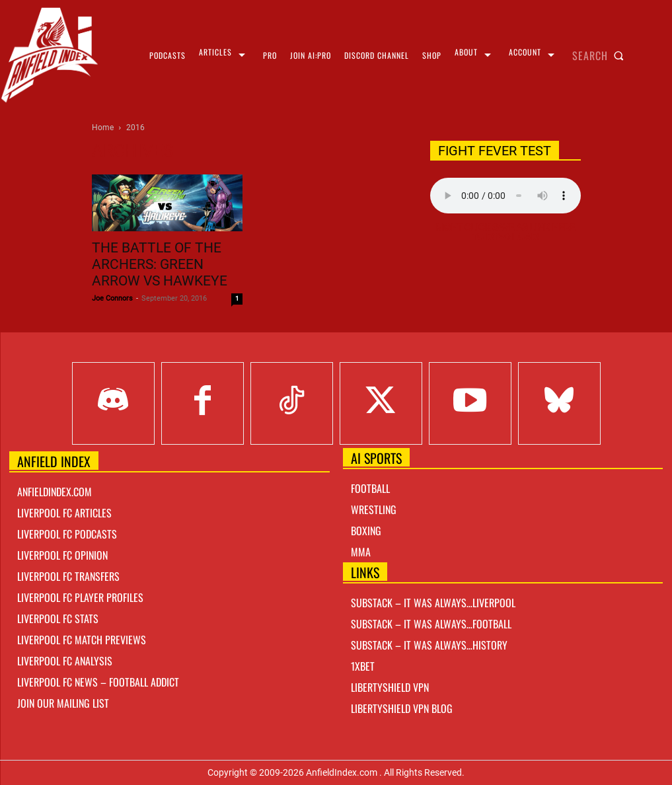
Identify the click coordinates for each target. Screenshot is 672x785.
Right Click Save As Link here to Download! (505, 232)
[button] (601, 56)
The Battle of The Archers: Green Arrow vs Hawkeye (160, 264)
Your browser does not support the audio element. (505, 196)
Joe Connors (112, 298)
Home (103, 128)
